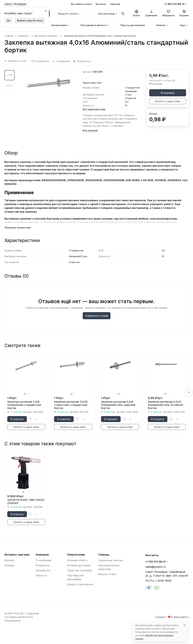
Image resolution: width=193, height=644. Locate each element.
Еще (183, 25)
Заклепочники (59, 25)
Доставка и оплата (81, 4)
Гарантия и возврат (80, 570)
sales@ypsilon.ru (156, 567)
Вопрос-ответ (107, 574)
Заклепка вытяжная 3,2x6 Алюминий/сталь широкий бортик (118, 405)
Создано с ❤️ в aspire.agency (172, 617)
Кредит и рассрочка (80, 584)
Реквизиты (43, 565)
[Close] (185, 625)
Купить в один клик (168, 101)
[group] (49, 107)
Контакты (101, 4)
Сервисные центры (111, 560)
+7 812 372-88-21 (174, 4)
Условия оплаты (77, 560)
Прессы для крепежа (133, 25)
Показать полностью (18, 228)
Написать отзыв (97, 316)
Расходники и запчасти (94, 25)
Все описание (90, 130)
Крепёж (161, 25)
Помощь (104, 555)
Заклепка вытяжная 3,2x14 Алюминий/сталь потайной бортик (165, 405)
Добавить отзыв (17, 61)
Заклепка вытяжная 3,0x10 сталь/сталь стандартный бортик (71, 405)
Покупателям (76, 555)
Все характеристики (94, 109)
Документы (43, 570)
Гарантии (115, 4)
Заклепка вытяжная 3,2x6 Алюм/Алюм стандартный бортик (24, 405)
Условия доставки (79, 565)
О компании (43, 560)
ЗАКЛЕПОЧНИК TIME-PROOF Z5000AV (26, 502)
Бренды (9, 565)
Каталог (9, 560)
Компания (42, 555)
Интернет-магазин (17, 555)
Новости (41, 575)
